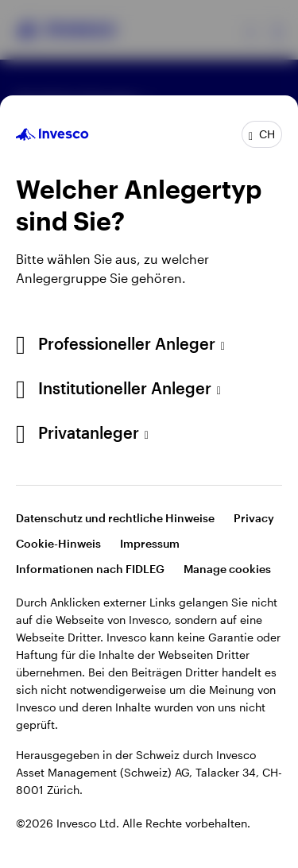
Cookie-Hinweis (58, 543)
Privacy (254, 518)
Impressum (150, 543)
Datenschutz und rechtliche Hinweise (115, 518)
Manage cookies (227, 569)
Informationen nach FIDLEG (90, 569)
